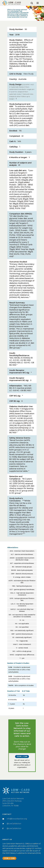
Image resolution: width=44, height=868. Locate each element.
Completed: (15, 136)
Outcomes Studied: (18, 262)
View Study (28, 74)
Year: (12, 35)
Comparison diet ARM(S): (21, 214)
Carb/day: (14, 147)
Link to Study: (16, 74)
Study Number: (16, 29)
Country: (13, 79)
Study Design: (22, 92)
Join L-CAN (22, 756)
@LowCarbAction (14, 824)
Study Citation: (16, 40)
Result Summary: (17, 303)
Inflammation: (16, 386)
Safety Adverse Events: (20, 438)
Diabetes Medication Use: (21, 406)
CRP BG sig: (15, 401)
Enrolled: (13, 131)
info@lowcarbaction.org (17, 819)
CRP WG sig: (15, 396)
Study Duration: (16, 152)
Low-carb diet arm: (18, 170)
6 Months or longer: (18, 157)
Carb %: (13, 141)
